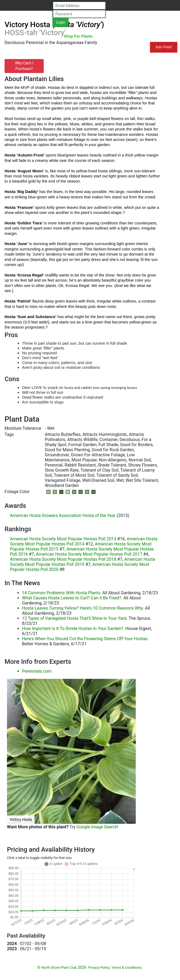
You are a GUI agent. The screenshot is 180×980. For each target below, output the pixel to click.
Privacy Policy (99, 968)
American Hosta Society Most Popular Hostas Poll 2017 (89, 554)
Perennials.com (37, 671)
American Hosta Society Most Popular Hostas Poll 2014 (84, 541)
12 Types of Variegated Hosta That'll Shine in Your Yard (74, 618)
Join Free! (164, 47)
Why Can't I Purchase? (24, 66)
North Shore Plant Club (29, 37)
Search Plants (119, 36)
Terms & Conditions (126, 968)
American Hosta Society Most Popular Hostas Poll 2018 (63, 559)
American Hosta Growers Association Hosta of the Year (63, 515)
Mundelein (133, 47)
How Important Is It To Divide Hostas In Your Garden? (73, 629)
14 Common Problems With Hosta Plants (61, 593)
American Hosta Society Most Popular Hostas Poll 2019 (82, 562)
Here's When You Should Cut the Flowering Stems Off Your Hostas (85, 639)
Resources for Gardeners (26, 47)
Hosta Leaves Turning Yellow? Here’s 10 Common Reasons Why (82, 608)
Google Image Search (97, 827)
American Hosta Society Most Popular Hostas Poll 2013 (63, 539)
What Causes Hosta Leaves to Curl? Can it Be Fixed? (72, 598)
